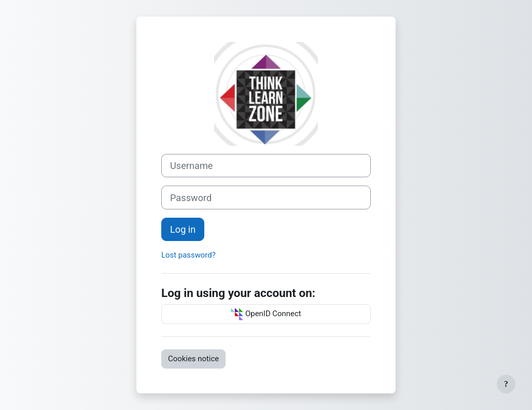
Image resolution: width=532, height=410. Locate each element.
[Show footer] (506, 384)
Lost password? (188, 255)
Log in (183, 229)
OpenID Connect (266, 314)
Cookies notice (193, 359)
